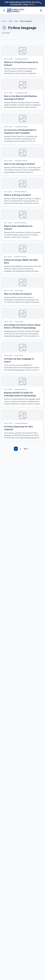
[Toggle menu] (4, 10)
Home (4, 21)
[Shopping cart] (41, 10)
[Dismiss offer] (41, 3)
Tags (16, 21)
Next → (27, 449)
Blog (10, 21)
